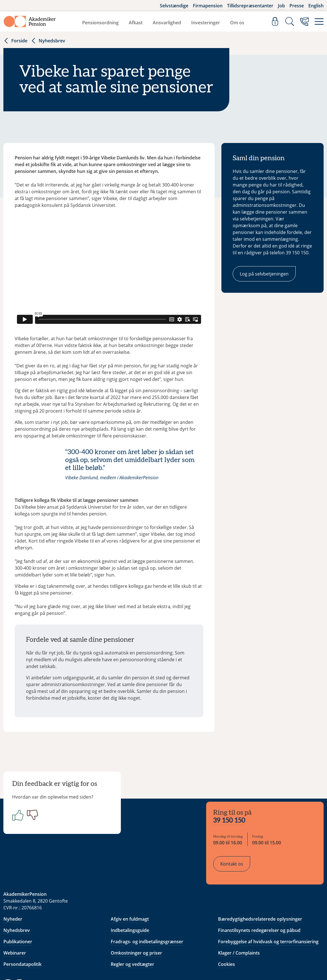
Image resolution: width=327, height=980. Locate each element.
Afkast (136, 23)
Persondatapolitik (22, 931)
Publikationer (18, 909)
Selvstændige (174, 6)
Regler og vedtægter (132, 931)
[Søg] (290, 21)
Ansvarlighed (167, 23)
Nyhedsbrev (48, 41)
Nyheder (13, 886)
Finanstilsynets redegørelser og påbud (259, 897)
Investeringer (206, 23)
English (316, 6)
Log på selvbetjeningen (264, 274)
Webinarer (15, 920)
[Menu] (319, 21)
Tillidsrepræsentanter (250, 6)
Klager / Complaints (239, 920)
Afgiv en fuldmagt (130, 886)
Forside (15, 41)
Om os (237, 23)
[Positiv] (19, 818)
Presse (297, 6)
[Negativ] (34, 818)
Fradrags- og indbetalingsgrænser (147, 909)
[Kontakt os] (304, 21)
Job (281, 6)
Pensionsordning (100, 23)
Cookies (226, 931)
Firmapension (208, 6)
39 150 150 (234, 790)
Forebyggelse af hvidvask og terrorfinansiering (268, 909)
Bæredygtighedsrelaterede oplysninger (260, 886)
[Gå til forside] (30, 21)
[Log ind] (275, 21)
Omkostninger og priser (136, 920)
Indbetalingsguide (130, 897)
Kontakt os (236, 833)
